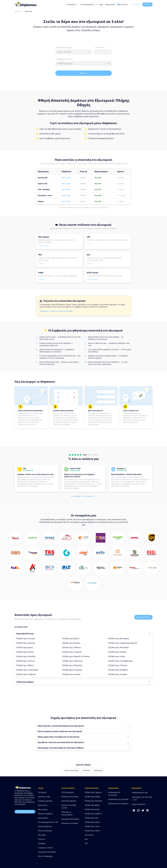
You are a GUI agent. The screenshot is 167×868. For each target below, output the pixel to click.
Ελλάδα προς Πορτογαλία (27, 670)
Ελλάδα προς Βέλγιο (71, 638)
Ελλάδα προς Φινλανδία (119, 647)
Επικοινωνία (110, 5)
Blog (101, 5)
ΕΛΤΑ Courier (93, 279)
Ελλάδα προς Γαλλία (25, 652)
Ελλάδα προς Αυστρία (26, 638)
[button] (84, 634)
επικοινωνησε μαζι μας (25, 812)
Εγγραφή (147, 5)
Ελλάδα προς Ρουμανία (72, 670)
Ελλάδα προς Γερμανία (72, 652)
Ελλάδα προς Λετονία (25, 661)
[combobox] (74, 52)
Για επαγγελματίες (89, 4)
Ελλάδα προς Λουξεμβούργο (120, 661)
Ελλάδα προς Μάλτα (25, 665)
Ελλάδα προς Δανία (25, 647)
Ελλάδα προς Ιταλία (117, 656)
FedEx (41, 279)
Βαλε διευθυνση (143, 617)
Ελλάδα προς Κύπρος (71, 643)
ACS (89, 264)
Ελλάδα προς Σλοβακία (118, 670)
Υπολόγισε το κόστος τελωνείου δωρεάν (57, 311)
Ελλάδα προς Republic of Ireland (76, 656)
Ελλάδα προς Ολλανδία (72, 665)
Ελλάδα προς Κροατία (26, 643)
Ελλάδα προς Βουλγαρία (119, 638)
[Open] (109, 63)
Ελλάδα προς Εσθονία (72, 647)
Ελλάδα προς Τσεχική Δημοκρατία (123, 643)
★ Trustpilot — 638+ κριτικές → (83, 496)
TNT (41, 264)
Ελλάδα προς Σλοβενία (26, 674)
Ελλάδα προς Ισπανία (71, 674)
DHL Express (44, 246)
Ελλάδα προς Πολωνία (118, 665)
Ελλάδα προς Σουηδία (118, 674)
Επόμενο (84, 73)
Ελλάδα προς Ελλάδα (117, 652)
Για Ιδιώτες (72, 4)
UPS (89, 243)
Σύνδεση (136, 5)
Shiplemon (18, 11)
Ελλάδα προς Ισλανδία (26, 656)
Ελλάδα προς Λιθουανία (72, 661)
